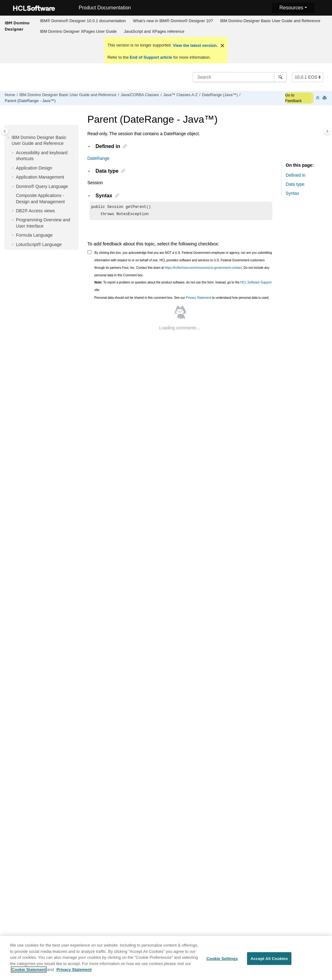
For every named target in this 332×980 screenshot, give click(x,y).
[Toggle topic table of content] (327, 131)
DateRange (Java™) (220, 95)
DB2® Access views (35, 211)
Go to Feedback (293, 98)
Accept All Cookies (269, 962)
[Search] (280, 77)
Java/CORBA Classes (140, 95)
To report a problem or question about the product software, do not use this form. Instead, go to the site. (183, 287)
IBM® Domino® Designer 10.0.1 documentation (83, 21)
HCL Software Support (256, 284)
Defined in (296, 175)
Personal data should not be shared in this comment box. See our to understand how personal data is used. (182, 299)
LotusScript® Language (39, 244)
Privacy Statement (198, 299)
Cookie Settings (222, 962)
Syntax (292, 193)
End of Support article (151, 57)
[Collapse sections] (318, 98)
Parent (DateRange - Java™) (30, 101)
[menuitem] (83, 21)
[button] (9, 138)
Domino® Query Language (42, 186)
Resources (291, 8)
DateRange (99, 158)
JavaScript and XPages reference (154, 31)
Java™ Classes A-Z (180, 95)
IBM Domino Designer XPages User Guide (78, 31)
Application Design (34, 168)
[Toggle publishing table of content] (5, 131)
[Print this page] (325, 98)
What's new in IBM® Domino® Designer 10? (173, 21)
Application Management (40, 177)
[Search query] (240, 77)
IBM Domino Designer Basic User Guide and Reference (270, 21)
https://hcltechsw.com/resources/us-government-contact (203, 269)
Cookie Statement (29, 973)
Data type (295, 184)
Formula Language (34, 235)
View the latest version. (195, 45)
